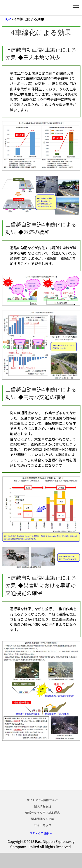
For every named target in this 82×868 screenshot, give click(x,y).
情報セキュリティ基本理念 (43, 813)
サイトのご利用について (43, 800)
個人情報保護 (43, 806)
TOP (8, 19)
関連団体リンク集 (43, 819)
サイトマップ (43, 825)
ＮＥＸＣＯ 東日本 (41, 833)
